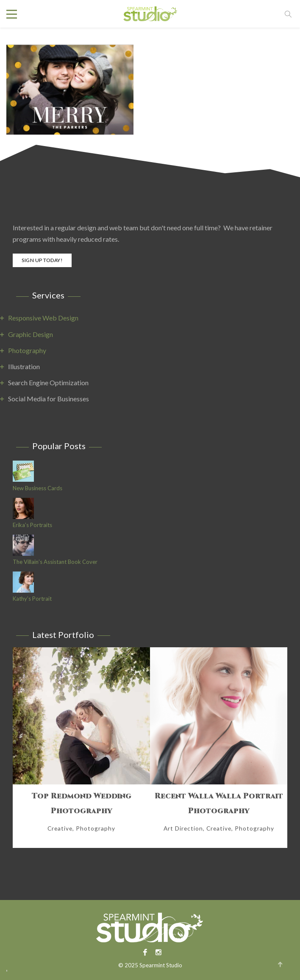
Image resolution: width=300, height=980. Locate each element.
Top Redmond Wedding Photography (82, 803)
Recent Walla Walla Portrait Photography (219, 803)
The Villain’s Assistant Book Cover (55, 562)
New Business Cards (37, 488)
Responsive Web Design (43, 318)
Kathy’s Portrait (32, 599)
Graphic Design (31, 334)
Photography (27, 350)
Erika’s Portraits (32, 525)
